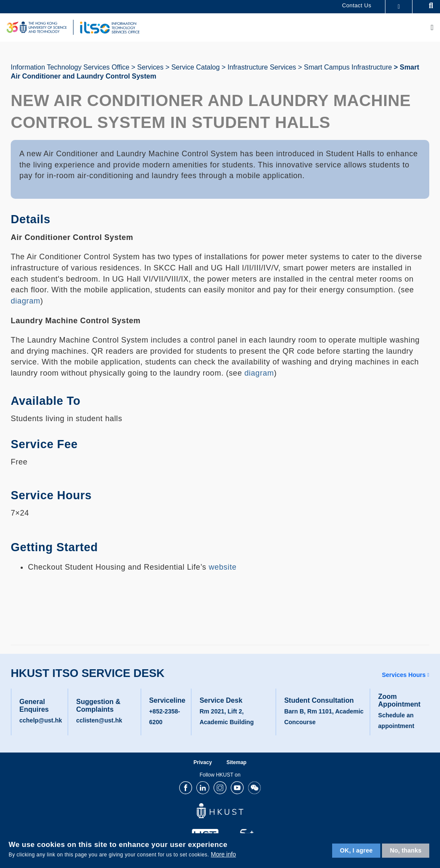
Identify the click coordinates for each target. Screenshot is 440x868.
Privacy (203, 762)
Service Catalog (196, 67)
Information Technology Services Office (70, 67)
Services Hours (404, 675)
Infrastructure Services (262, 67)
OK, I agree (356, 850)
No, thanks (406, 850)
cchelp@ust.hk (41, 720)
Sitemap (237, 762)
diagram (26, 301)
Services (150, 67)
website (223, 567)
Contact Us (357, 5)
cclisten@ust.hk (99, 720)
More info (223, 854)
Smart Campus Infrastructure (348, 67)
